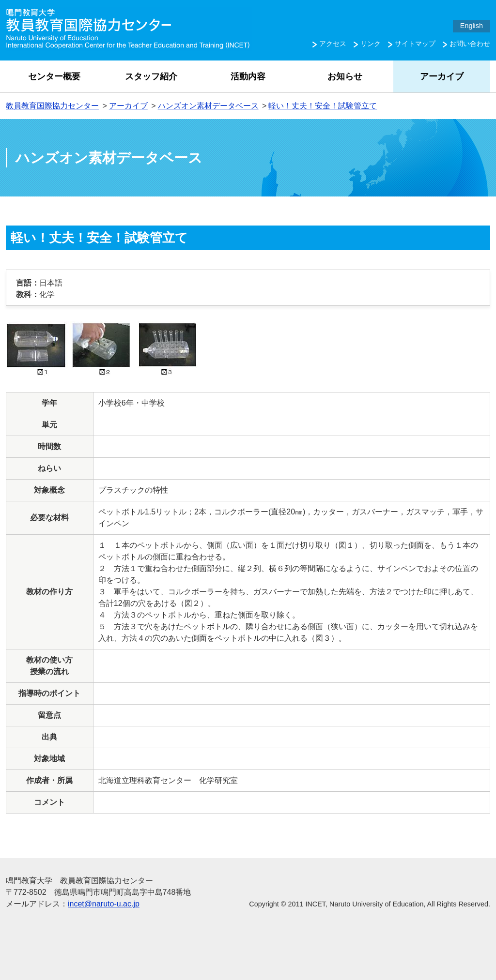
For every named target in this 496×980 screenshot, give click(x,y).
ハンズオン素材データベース (208, 106)
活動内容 (248, 76)
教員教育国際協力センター (52, 106)
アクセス (333, 44)
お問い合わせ (470, 44)
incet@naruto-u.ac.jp (104, 904)
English (472, 26)
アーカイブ (442, 76)
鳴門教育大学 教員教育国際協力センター (129, 29)
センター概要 (54, 76)
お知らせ (345, 76)
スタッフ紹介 (151, 76)
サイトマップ (415, 44)
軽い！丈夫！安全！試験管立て (323, 106)
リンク (371, 44)
